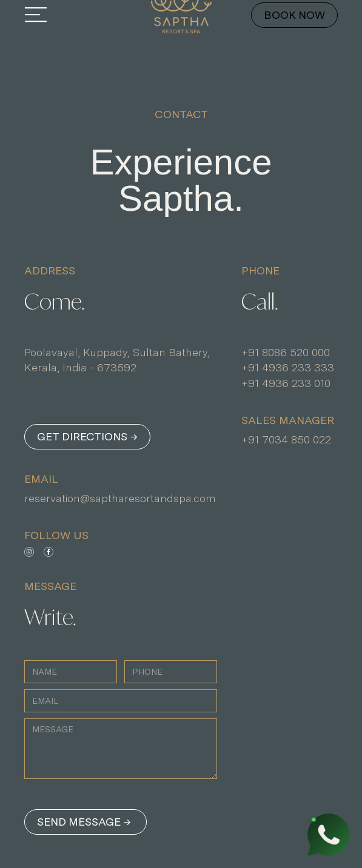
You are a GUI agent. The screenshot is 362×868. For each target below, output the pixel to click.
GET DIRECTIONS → (87, 436)
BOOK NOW (294, 15)
